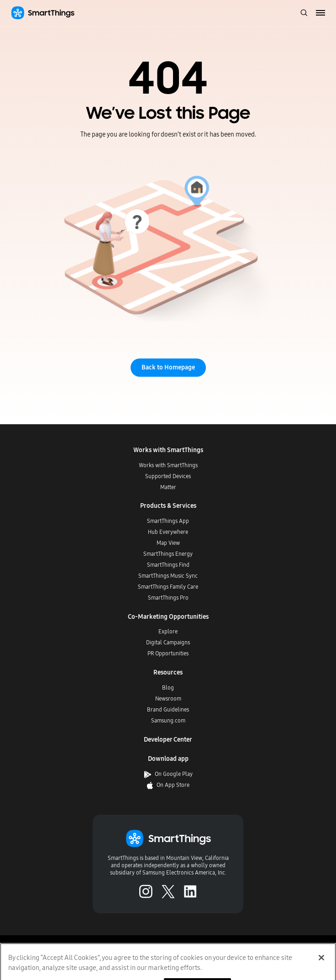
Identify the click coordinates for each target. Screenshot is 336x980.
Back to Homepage (168, 367)
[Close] (321, 964)
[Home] (43, 13)
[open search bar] (304, 13)
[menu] (321, 13)
